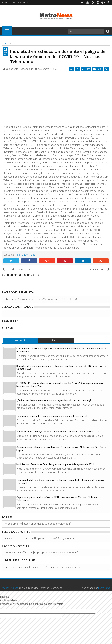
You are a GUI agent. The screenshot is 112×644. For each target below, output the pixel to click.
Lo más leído (21, 340)
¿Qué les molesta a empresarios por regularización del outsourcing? (54, 400)
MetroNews (104, 588)
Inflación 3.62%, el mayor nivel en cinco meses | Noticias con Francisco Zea (58, 432)
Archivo (56, 340)
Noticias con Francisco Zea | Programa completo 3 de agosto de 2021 (55, 464)
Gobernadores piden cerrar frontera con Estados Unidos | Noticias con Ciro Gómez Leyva (62, 449)
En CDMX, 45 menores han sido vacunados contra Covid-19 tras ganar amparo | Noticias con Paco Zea (60, 385)
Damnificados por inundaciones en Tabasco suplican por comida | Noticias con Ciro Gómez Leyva (62, 368)
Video (32, 255)
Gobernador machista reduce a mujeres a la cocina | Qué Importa (52, 416)
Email (98, 69)
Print (86, 69)
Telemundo (21, 255)
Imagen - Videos (10, 588)
